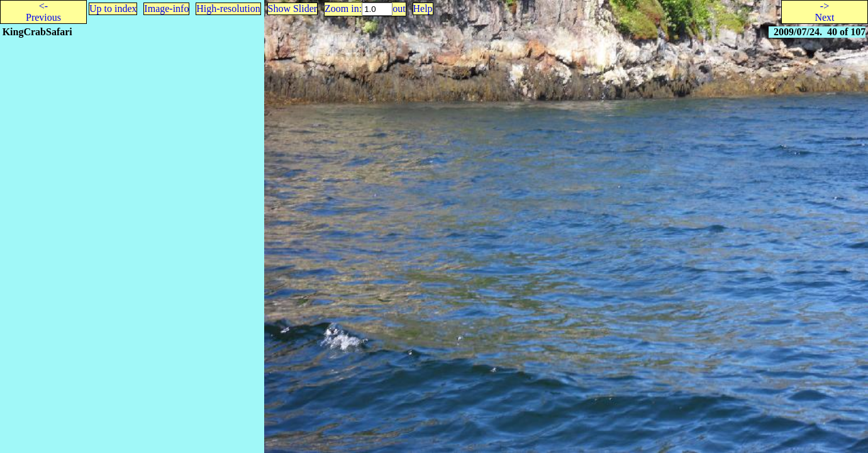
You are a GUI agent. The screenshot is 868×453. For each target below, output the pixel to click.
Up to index (113, 8)
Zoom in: (343, 8)
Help (423, 8)
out (399, 8)
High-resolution (228, 8)
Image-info (166, 8)
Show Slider (293, 8)
